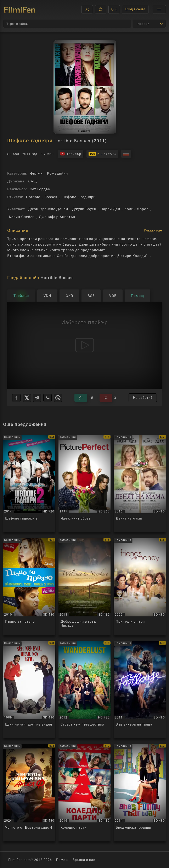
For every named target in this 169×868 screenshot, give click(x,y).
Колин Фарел (136, 209)
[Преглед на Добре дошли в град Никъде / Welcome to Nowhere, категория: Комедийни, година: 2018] (85, 587)
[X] (27, 398)
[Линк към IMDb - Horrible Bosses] (102, 154)
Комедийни (58, 173)
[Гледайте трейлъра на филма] (71, 154)
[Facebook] (16, 398)
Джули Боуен (84, 209)
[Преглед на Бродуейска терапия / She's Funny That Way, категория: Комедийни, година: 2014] (140, 793)
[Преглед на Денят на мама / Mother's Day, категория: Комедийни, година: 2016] (140, 484)
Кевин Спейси (22, 217)
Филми (36, 173)
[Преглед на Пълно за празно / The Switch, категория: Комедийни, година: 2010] (29, 587)
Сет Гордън (40, 189)
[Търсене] (67, 24)
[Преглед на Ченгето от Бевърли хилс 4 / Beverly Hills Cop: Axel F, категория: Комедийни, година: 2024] (29, 793)
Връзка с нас (84, 860)
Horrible (33, 197)
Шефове (69, 197)
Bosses (51, 197)
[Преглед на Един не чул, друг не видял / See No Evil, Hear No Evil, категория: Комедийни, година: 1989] (29, 690)
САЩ (33, 181)
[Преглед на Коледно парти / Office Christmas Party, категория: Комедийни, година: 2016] (85, 793)
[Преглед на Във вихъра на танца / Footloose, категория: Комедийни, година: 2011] (140, 690)
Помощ (62, 860)
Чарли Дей (110, 209)
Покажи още (153, 230)
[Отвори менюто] (159, 9)
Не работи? (143, 398)
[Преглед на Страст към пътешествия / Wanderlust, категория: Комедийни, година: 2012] (85, 690)
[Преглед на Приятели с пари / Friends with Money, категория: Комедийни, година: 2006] (140, 587)
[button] (87, 9)
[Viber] (47, 398)
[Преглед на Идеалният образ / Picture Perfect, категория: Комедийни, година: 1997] (85, 484)
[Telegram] (37, 398)
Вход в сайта (135, 9)
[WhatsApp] (58, 398)
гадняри (88, 197)
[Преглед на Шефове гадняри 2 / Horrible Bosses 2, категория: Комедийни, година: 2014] (29, 484)
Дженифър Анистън (57, 217)
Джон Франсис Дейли (48, 209)
